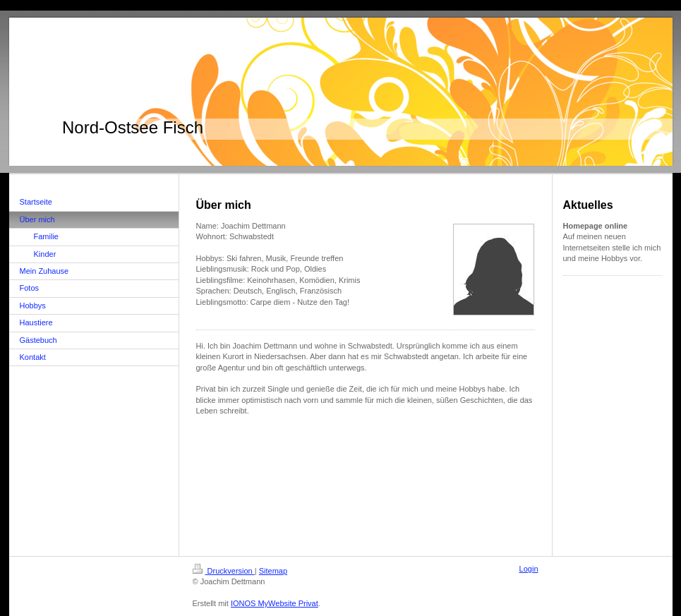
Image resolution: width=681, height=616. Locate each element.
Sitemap (273, 571)
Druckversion (224, 571)
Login (529, 569)
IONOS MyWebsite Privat (275, 603)
